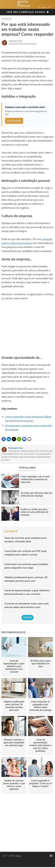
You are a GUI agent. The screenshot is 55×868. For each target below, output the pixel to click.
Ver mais (28, 617)
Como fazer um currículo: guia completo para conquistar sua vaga (26, 566)
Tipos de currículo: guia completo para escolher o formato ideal (26, 540)
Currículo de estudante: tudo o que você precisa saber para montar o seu (26, 605)
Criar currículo (14, 121)
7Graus (18, 856)
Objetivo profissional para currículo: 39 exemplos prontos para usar (26, 579)
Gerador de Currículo (24, 4)
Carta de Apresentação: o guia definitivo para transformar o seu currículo (27, 592)
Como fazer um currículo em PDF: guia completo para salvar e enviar (26, 553)
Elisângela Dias (15, 448)
